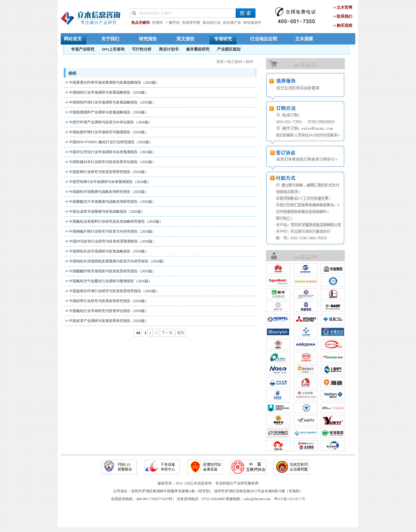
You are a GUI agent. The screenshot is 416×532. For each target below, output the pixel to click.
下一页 (167, 333)
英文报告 (185, 39)
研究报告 (148, 39)
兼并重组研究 (198, 49)
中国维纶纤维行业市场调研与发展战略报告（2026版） (112, 102)
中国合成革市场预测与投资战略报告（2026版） (107, 212)
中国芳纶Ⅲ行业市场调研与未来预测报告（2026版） (110, 182)
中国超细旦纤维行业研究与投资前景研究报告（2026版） (114, 291)
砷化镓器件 (252, 23)
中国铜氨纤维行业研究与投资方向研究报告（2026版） (112, 231)
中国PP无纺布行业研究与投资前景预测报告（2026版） (113, 241)
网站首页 (73, 39)
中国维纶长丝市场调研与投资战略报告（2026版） (109, 251)
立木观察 (304, 39)
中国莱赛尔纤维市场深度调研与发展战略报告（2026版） (114, 82)
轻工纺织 (235, 62)
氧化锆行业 (212, 23)
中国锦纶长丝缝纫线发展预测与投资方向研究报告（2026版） (118, 261)
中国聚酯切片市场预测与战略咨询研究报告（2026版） (112, 202)
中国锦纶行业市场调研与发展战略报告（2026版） (109, 92)
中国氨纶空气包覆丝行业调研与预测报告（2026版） (111, 281)
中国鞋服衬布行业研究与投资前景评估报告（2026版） (112, 162)
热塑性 (158, 23)
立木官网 (344, 7)
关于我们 (110, 39)
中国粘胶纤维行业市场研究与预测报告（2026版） (109, 132)
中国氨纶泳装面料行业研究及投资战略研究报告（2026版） (116, 221)
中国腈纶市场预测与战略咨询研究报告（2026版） (109, 192)
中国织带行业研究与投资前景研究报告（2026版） (109, 301)
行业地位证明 (264, 39)
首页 (220, 62)
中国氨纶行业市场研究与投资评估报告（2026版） (109, 311)
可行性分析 (142, 49)
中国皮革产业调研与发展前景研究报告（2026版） (109, 321)
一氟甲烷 (173, 23)
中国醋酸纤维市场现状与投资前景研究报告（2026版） (112, 271)
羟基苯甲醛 (191, 23)
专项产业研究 (83, 49)
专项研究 (223, 39)
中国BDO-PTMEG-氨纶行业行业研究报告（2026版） (111, 142)
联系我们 (344, 16)
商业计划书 (169, 49)
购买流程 (344, 25)
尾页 (181, 333)
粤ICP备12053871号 (290, 499)
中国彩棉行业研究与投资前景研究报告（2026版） (109, 172)
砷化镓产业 (232, 23)
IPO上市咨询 (113, 49)
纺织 (249, 62)
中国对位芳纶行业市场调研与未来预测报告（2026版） (112, 152)
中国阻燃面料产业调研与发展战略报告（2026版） (109, 112)
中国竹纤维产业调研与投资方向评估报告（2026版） (111, 122)
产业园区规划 (229, 49)
